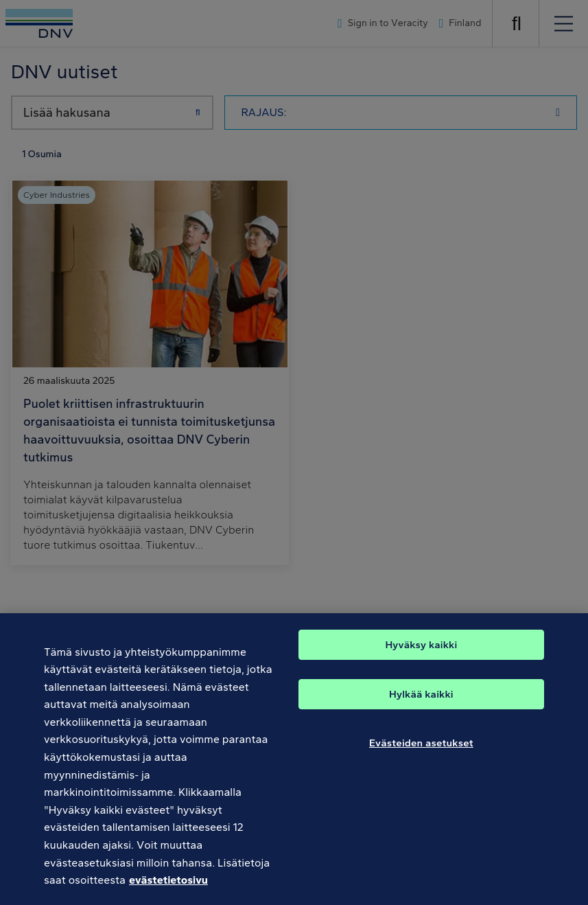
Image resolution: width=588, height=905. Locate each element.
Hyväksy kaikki (421, 657)
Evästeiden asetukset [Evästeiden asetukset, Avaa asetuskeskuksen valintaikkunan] (421, 755)
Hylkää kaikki (421, 707)
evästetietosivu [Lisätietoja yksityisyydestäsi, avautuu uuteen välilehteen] (168, 893)
